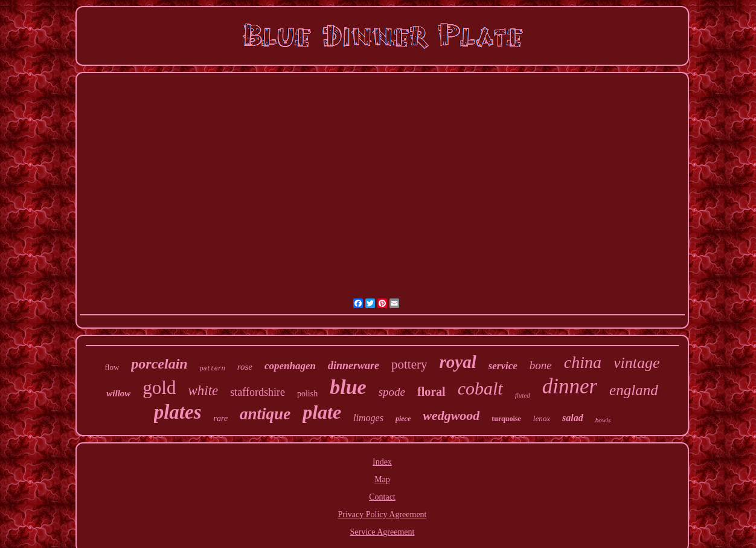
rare (221, 418)
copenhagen (290, 366)
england (634, 390)
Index (382, 462)
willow (118, 393)
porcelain (159, 364)
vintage (637, 363)
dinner (570, 386)
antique (265, 414)
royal (457, 362)
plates (178, 412)
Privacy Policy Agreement (383, 514)
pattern (213, 369)
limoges (368, 418)
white (203, 391)
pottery (409, 364)
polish (307, 394)
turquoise (506, 419)
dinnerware (354, 366)
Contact (382, 497)
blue (348, 387)
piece (403, 419)
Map (382, 479)
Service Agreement (383, 532)
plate (322, 412)
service (503, 366)
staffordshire (258, 392)
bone (541, 365)
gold (159, 388)
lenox (542, 418)
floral (431, 392)
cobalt (480, 388)
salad (573, 418)
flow (112, 367)
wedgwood (451, 415)
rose (245, 367)
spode (392, 392)
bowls (603, 420)
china (583, 362)
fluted (523, 395)
